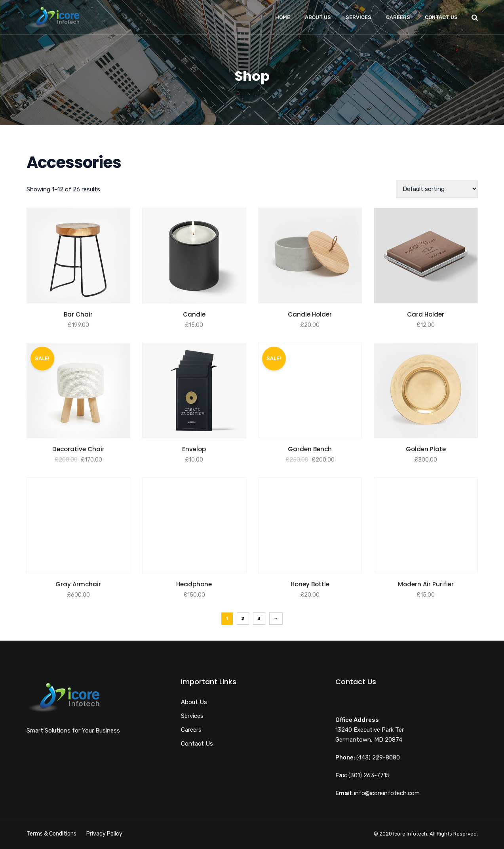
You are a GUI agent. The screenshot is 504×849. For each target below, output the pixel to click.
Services (359, 17)
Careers (398, 17)
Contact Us (441, 17)
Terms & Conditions (51, 834)
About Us (318, 17)
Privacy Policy (104, 834)
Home (283, 17)
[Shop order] (437, 189)
